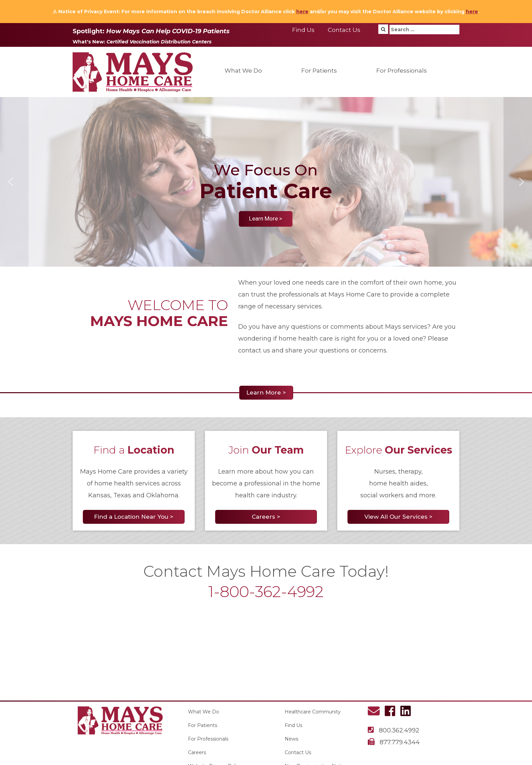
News (291, 739)
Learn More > (266, 393)
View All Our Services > (398, 517)
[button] (11, 182)
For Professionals (402, 71)
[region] (266, 182)
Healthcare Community (313, 712)
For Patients (319, 71)
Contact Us (344, 30)
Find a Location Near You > (134, 517)
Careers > (266, 517)
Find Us (303, 30)
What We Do (243, 71)
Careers (197, 752)
